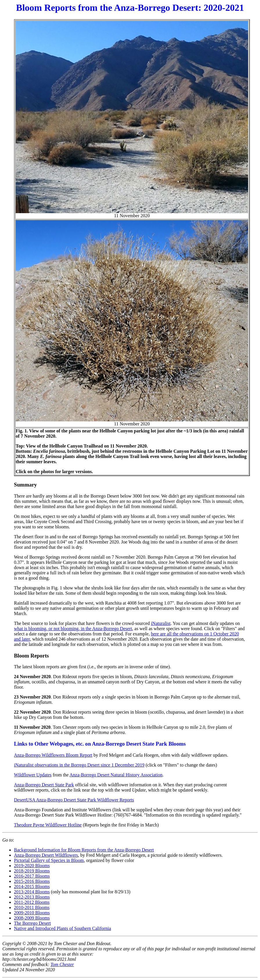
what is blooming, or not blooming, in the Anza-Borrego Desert (73, 629)
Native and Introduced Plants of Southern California (62, 928)
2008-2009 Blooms (32, 918)
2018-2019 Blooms (32, 871)
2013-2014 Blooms (32, 892)
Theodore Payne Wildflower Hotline (48, 825)
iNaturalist (161, 623)
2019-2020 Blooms (32, 866)
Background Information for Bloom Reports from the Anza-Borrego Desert (84, 850)
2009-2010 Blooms (32, 913)
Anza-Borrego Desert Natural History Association (116, 775)
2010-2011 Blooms (32, 907)
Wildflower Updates (33, 775)
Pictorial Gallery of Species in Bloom (49, 860)
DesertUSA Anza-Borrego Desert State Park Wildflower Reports (74, 800)
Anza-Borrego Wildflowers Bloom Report (53, 755)
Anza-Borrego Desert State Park (44, 785)
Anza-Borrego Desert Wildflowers (46, 855)
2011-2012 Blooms (32, 902)
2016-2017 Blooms (32, 876)
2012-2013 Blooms (32, 897)
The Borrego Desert (32, 923)
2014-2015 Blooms (32, 887)
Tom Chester (62, 964)
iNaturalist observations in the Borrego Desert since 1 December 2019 (79, 765)
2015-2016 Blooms (32, 881)
